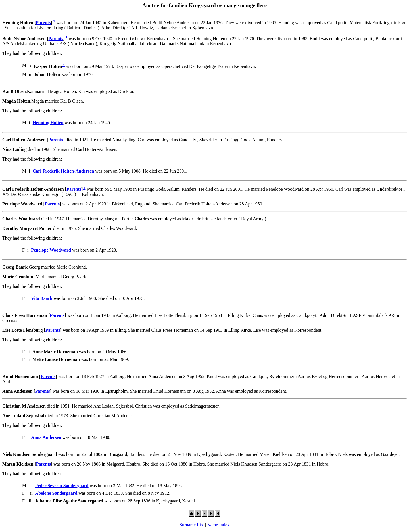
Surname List (192, 525)
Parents (43, 23)
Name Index (218, 525)
